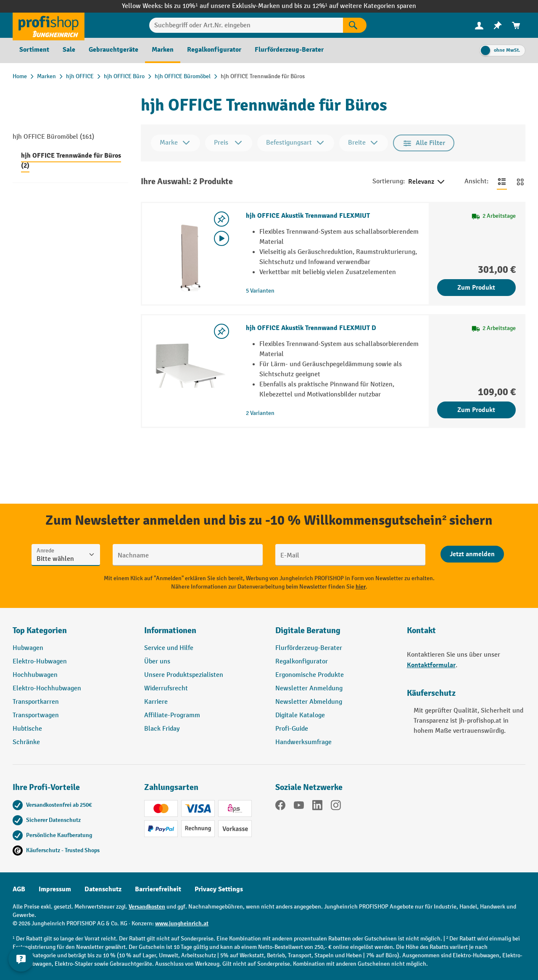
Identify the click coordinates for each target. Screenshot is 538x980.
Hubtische (27, 729)
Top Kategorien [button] (40, 630)
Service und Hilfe (169, 648)
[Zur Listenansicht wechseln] (502, 182)
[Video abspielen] (222, 238)
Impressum (55, 889)
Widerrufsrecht (166, 688)
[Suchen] (355, 25)
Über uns (157, 662)
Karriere (156, 702)
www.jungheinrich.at (182, 923)
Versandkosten (147, 907)
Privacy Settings (219, 889)
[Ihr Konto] (479, 25)
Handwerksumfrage (303, 742)
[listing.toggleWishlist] (222, 219)
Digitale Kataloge (300, 715)
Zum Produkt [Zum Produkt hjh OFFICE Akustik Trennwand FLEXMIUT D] (476, 410)
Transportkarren (36, 702)
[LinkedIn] (317, 807)
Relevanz (427, 182)
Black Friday (162, 729)
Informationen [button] (170, 630)
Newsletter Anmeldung (309, 688)
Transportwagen (36, 715)
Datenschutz (103, 889)
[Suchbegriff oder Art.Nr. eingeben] (246, 25)
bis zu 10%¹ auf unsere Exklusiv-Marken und (229, 6)
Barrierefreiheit (158, 889)
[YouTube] (299, 807)
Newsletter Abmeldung (309, 702)
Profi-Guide (292, 729)
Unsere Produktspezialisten (184, 675)
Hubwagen (28, 648)
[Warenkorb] (516, 25)
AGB (19, 889)
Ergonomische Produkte (310, 675)
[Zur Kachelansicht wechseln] (520, 182)
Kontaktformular (431, 665)
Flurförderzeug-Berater (309, 648)
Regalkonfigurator (302, 662)
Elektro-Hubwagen (40, 662)
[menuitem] (479, 25)
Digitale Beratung (308, 630)
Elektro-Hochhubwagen (47, 688)
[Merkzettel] (498, 25)
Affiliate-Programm (172, 715)
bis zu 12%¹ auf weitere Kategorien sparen (355, 6)
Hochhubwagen (35, 675)
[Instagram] (336, 807)
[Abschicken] (472, 554)
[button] (335, 634)
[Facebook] (280, 807)
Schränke (26, 742)
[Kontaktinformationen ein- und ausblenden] (21, 959)
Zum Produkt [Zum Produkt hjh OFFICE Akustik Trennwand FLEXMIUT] (476, 288)
